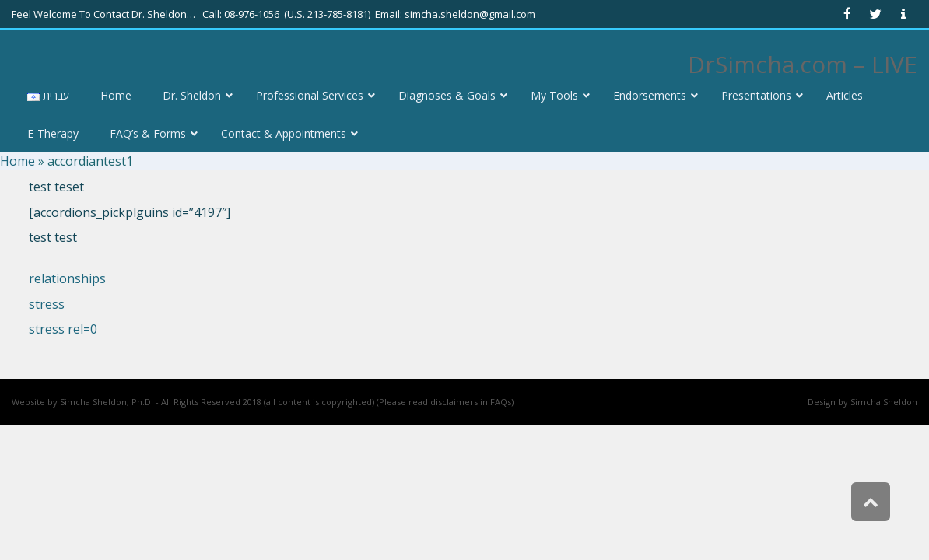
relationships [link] (67, 278)
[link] (847, 14)
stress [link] (47, 304)
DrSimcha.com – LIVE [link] (803, 64)
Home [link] (18, 161)
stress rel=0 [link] (63, 329)
